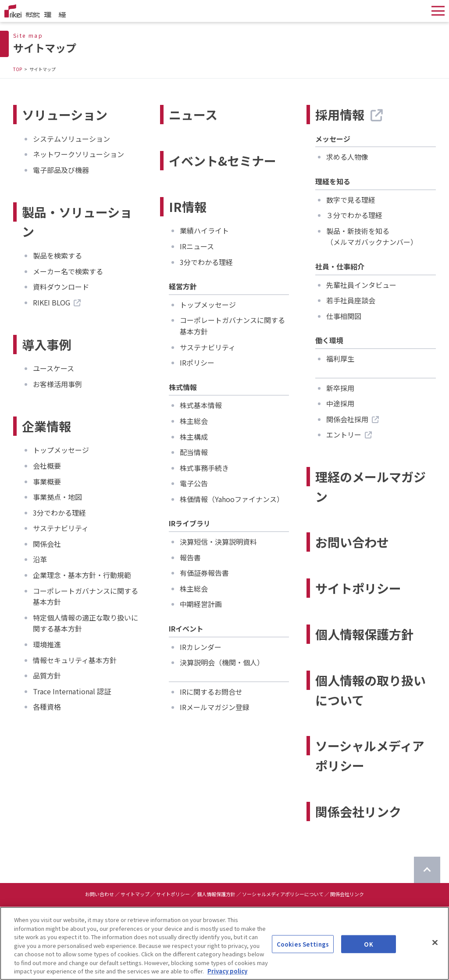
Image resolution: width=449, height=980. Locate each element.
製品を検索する (57, 255)
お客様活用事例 (57, 384)
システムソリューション (71, 139)
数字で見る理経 (351, 200)
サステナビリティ (61, 528)
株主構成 (194, 437)
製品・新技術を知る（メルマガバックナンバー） (372, 237)
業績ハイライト (204, 230)
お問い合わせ (352, 542)
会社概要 (47, 466)
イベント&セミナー (223, 161)
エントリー (349, 434)
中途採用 (340, 403)
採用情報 (349, 115)
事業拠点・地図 (57, 497)
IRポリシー (197, 363)
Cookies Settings (303, 949)
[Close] (435, 948)
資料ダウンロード (61, 287)
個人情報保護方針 (364, 634)
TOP (18, 69)
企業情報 (46, 426)
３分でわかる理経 (354, 215)
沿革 (40, 559)
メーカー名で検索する (68, 271)
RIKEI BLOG (57, 302)
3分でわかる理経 (59, 513)
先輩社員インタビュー (361, 285)
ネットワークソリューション (78, 154)
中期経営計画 (201, 604)
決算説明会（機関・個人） (222, 662)
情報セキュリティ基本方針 (75, 660)
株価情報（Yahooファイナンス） (232, 499)
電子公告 (194, 483)
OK (368, 949)
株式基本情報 (201, 405)
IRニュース (197, 246)
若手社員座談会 (351, 300)
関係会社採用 (353, 419)
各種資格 (47, 707)
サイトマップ (135, 894)
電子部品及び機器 (61, 170)
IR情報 (188, 207)
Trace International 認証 (72, 691)
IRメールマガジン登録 (215, 707)
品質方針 (47, 675)
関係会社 (47, 544)
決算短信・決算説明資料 (218, 542)
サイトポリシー (358, 588)
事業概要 (47, 481)
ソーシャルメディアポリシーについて (283, 894)
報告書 (190, 557)
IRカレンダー (201, 647)
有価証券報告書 (204, 573)
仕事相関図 (344, 316)
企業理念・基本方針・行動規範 (82, 575)
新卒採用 (340, 388)
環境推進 (47, 644)
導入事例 (46, 345)
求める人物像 (347, 157)
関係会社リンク (358, 811)
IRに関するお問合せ (211, 692)
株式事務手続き (204, 468)
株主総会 (194, 421)
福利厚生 (340, 359)
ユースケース (53, 368)
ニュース (193, 115)
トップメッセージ (61, 450)
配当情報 (194, 452)
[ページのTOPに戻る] (427, 870)
